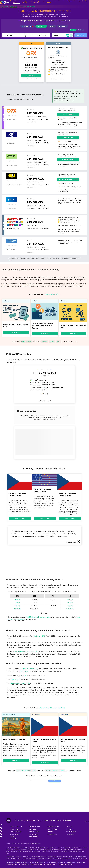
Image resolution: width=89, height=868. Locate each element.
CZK (71, 35)
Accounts (63, 26)
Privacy (85, 859)
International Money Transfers (15, 862)
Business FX (13, 839)
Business (81, 30)
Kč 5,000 (70, 603)
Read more (16, 333)
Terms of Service (77, 859)
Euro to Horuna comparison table (26, 651)
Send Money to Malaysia (66, 864)
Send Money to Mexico (64, 862)
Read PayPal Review (12, 209)
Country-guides (9, 715)
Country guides (33, 834)
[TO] (38, 35)
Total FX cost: (30, 117)
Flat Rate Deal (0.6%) (66, 142)
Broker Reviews (52, 829)
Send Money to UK (24, 864)
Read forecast (19, 519)
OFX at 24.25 (23, 671)
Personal (73, 30)
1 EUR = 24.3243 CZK (70, 96)
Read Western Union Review (14, 185)
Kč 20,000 (70, 606)
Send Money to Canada (79, 862)
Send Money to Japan (36, 864)
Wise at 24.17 (16, 679)
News (58, 342)
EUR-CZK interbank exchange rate (38, 617)
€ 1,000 (17, 600)
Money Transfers (27, 2)
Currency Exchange (39, 2)
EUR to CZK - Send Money (29, 669)
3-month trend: (35, 390)
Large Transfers (33, 837)
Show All (17, 228)
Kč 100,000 (70, 609)
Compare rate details (31, 79)
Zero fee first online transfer (68, 183)
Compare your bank (57, 79)
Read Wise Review (11, 165)
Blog (69, 1)
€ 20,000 (17, 606)
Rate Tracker (32, 829)
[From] (13, 35)
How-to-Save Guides (54, 826)
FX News (50, 832)
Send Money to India (12, 864)
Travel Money (20, 619)
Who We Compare (34, 826)
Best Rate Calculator (16, 826)
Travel (52, 26)
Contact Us (70, 829)
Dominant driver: (36, 387)
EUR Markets (13, 7)
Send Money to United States (48, 862)
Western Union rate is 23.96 (20, 683)
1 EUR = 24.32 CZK (44, 373)
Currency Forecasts (34, 832)
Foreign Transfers (26, 342)
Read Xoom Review (11, 249)
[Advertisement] (44, 560)
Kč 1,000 (70, 600)
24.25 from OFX (39, 636)
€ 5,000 (17, 603)
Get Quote (68, 114)
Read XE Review (11, 143)
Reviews (45, 342)
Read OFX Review (11, 119)
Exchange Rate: (31, 119)
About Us (69, 826)
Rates (6, 7)
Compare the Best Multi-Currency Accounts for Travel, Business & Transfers (42, 326)
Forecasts (62, 1)
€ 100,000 (17, 609)
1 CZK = (44, 400)
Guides (6, 301)
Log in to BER (70, 834)
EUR (68, 35)
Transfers (41, 26)
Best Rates (17, 2)
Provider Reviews (51, 2)
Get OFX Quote (31, 76)
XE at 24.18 (22, 675)
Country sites (72, 832)
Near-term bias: (35, 382)
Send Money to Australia (51, 864)
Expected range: (36, 385)
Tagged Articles (52, 834)
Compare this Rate (11, 115)
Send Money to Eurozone (32, 862)
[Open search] (79, 3)
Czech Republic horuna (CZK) (26, 770)
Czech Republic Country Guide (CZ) (14, 739)
